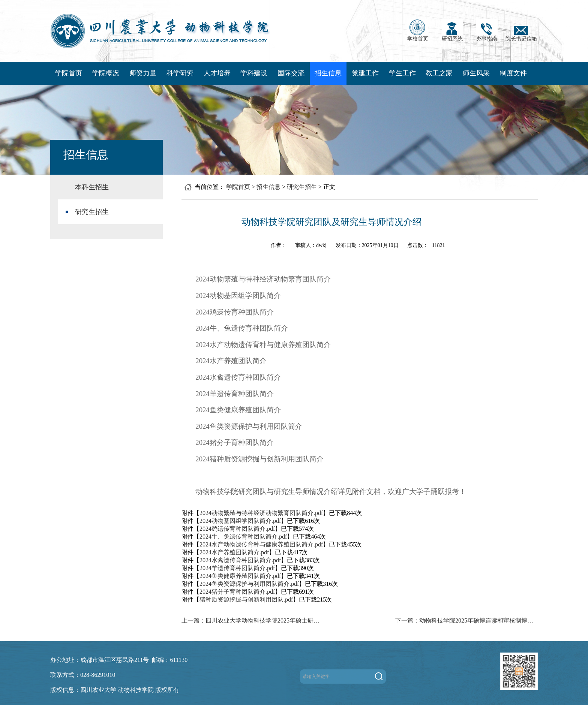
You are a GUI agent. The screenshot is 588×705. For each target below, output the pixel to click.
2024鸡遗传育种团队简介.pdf (237, 529)
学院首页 (69, 73)
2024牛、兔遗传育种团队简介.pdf (243, 537)
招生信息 (328, 73)
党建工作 (365, 73)
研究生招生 (92, 212)
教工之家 (439, 73)
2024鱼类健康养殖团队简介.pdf (240, 576)
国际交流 (291, 73)
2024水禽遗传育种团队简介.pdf (240, 560)
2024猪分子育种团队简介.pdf (237, 592)
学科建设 (254, 73)
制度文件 (513, 73)
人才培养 (217, 73)
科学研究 (180, 73)
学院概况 (106, 73)
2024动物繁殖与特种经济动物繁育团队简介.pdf (261, 513)
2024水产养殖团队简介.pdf (234, 552)
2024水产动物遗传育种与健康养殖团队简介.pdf (261, 544)
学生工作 (402, 73)
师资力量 (143, 73)
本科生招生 (92, 187)
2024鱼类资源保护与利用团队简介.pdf (249, 584)
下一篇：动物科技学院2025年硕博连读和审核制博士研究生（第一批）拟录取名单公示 (466, 620)
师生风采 (476, 73)
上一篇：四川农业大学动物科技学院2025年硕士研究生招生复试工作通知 (253, 620)
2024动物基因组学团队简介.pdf (240, 521)
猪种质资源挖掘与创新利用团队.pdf (246, 599)
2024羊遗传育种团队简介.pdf (237, 568)
